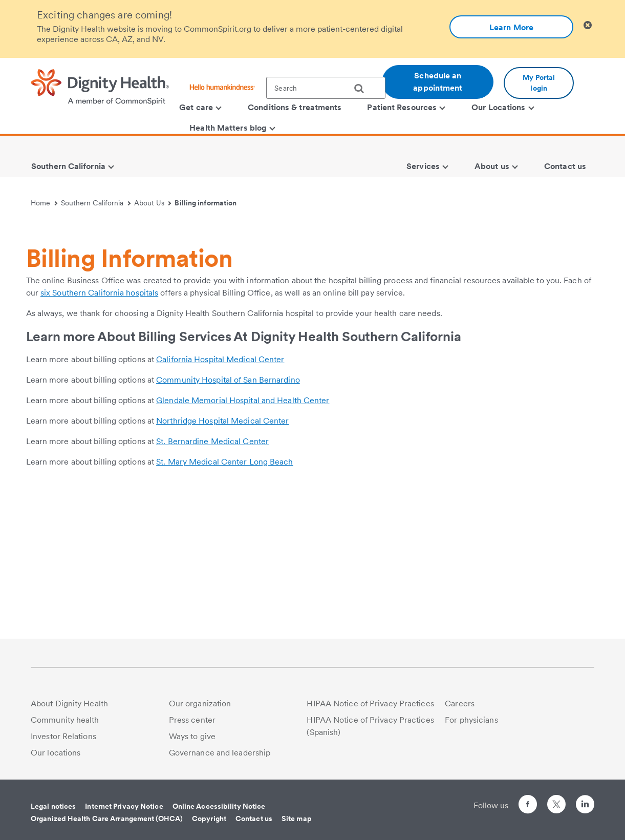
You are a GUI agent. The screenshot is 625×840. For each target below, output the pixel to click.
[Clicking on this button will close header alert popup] (588, 25)
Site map (297, 818)
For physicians (471, 720)
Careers (460, 703)
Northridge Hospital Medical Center (222, 565)
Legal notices (53, 806)
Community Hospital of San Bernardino (228, 524)
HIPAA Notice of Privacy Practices (370, 703)
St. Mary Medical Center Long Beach (224, 606)
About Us (153, 203)
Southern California (96, 203)
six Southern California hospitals (99, 437)
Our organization (200, 703)
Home (44, 203)
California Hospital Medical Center (220, 503)
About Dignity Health (69, 703)
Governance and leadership (220, 753)
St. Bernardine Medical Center (212, 585)
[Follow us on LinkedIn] (585, 806)
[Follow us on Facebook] (528, 806)
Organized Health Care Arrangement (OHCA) (107, 818)
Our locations (56, 753)
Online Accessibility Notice (219, 806)
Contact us (254, 818)
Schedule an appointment (438, 82)
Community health (65, 720)
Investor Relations (63, 736)
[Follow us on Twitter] (556, 800)
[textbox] (326, 88)
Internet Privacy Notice (124, 806)
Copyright (209, 818)
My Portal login (539, 83)
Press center (192, 720)
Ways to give (192, 736)
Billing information (206, 203)
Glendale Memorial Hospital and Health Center (243, 544)
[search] (363, 89)
